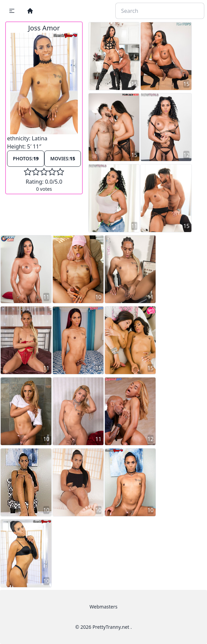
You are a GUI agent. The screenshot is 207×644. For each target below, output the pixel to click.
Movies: (63, 158)
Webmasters (103, 607)
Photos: (26, 158)
